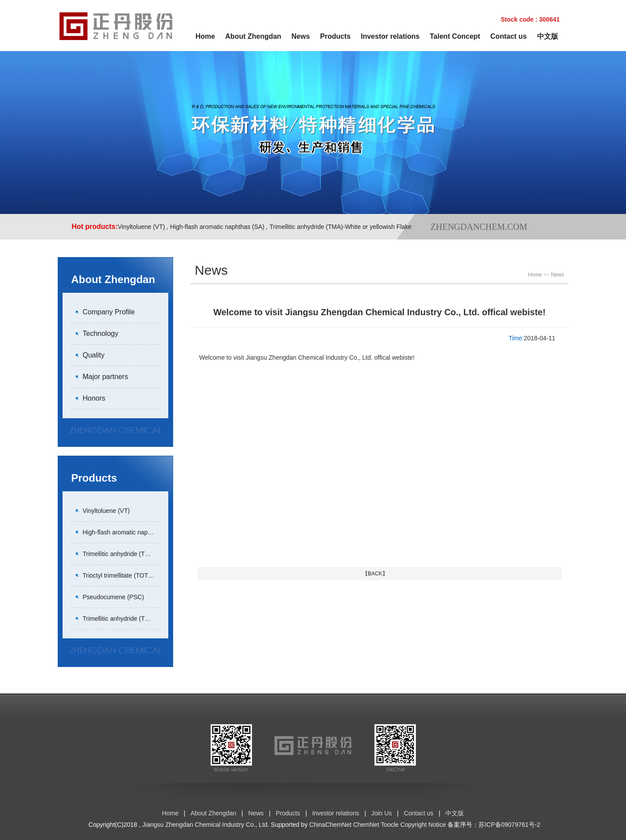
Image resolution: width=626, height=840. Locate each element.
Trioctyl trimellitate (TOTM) (119, 575)
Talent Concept (455, 36)
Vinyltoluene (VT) (141, 227)
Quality (94, 355)
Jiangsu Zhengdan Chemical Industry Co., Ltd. (206, 825)
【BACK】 (375, 574)
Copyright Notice (423, 825)
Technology (101, 333)
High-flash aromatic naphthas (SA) (217, 227)
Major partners (106, 377)
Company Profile (109, 312)
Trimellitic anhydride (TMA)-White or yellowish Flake (341, 227)
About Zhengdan (253, 36)
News (301, 36)
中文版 (548, 36)
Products (335, 36)
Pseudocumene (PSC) (113, 597)
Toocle (389, 825)
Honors (94, 398)
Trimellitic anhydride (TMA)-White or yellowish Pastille (156, 619)
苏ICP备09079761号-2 (509, 825)
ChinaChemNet (330, 825)
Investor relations (390, 36)
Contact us (509, 36)
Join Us (382, 813)
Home (205, 36)
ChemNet (366, 825)
